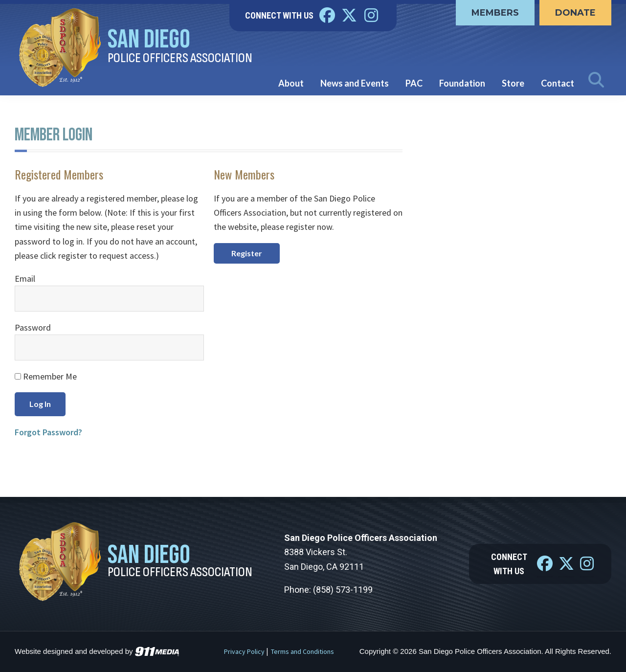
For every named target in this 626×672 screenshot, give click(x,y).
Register (247, 253)
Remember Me (46, 376)
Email (25, 279)
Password (33, 327)
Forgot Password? (48, 432)
